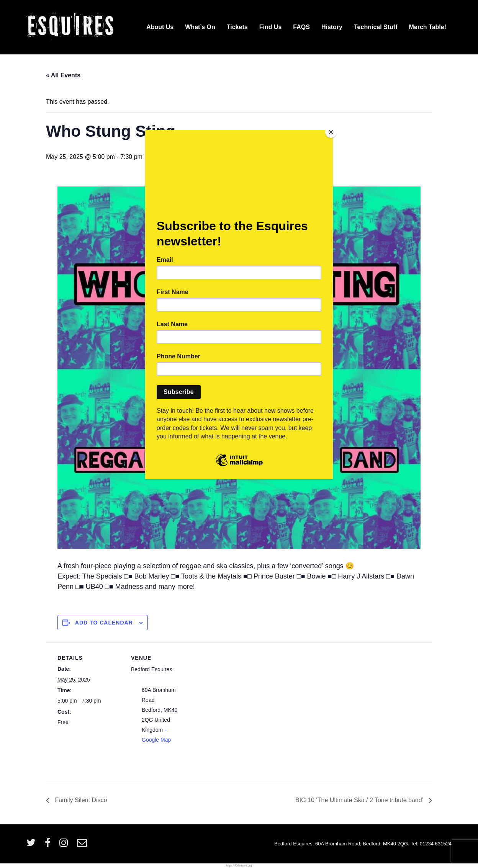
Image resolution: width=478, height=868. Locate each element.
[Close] (331, 132)
